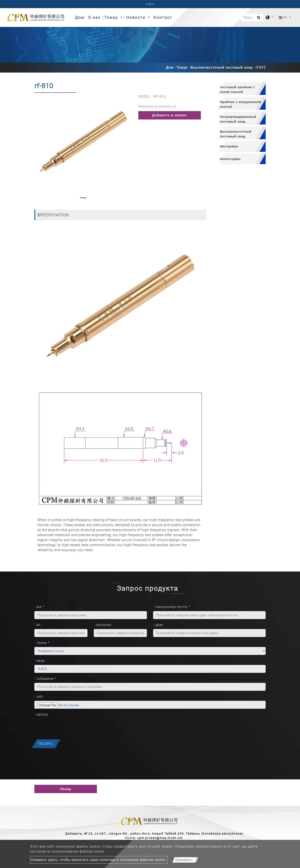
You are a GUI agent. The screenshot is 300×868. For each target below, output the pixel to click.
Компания (102, 625)
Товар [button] (112, 17)
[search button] (258, 19)
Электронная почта (171, 607)
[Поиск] (252, 18)
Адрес (158, 625)
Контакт (163, 17)
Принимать (184, 860)
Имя (39, 607)
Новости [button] (137, 17)
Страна (42, 643)
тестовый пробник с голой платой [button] (237, 89)
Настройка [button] (229, 146)
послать (45, 744)
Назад (66, 789)
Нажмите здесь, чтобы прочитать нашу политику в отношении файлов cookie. (99, 860)
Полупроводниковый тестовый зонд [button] (238, 119)
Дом (81, 17)
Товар (182, 67)
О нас (94, 17)
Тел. (38, 625)
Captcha (41, 714)
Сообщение (45, 679)
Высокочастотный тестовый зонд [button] (236, 134)
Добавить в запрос (170, 115)
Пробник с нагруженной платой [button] (240, 104)
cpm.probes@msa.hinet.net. (161, 838)
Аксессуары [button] (230, 159)
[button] (38, 147)
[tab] (239, 89)
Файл (39, 697)
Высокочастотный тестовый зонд (222, 67)
